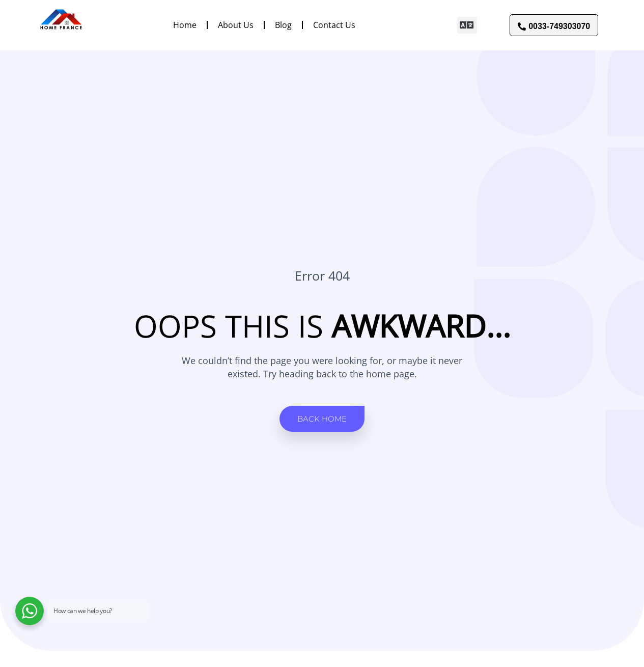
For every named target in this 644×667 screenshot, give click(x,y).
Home (185, 25)
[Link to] (61, 25)
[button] (467, 25)
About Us (236, 25)
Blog (283, 25)
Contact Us (334, 25)
